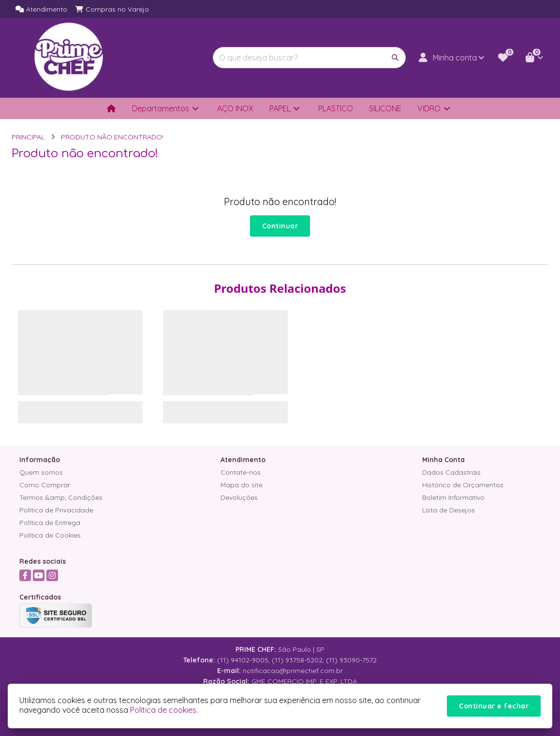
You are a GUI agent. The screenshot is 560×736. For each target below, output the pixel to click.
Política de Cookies (50, 535)
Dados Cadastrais (451, 472)
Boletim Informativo (453, 497)
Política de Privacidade (56, 510)
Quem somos (41, 472)
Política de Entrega (50, 523)
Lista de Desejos (449, 510)
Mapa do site (242, 485)
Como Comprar (45, 485)
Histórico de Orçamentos (463, 485)
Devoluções (239, 497)
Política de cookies (163, 710)
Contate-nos (241, 472)
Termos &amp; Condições (61, 497)
